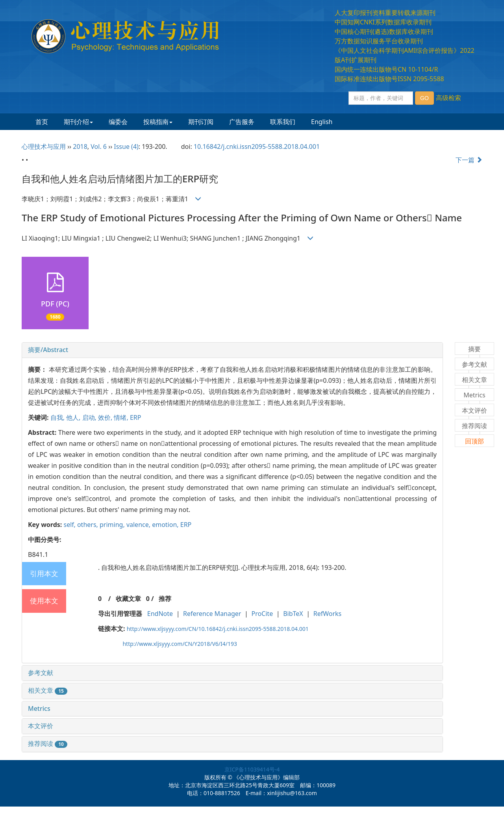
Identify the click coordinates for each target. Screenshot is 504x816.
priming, (113, 525)
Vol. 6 (99, 147)
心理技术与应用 (44, 147)
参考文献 (41, 673)
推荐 (165, 599)
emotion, (166, 525)
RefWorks (328, 614)
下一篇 (469, 160)
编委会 (118, 122)
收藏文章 (128, 599)
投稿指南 (158, 122)
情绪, (122, 417)
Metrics (39, 708)
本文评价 (41, 726)
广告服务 (242, 122)
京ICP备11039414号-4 (252, 769)
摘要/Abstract (48, 350)
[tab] (232, 350)
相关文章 (48, 690)
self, (70, 525)
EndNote (160, 614)
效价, (106, 417)
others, (88, 525)
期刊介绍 (78, 122)
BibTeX (293, 614)
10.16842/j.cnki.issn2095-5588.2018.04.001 (257, 147)
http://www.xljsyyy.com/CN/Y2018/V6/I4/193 (180, 644)
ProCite (262, 614)
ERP (136, 417)
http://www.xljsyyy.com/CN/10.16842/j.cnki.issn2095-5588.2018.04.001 (218, 629)
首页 (42, 122)
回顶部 (474, 441)
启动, (90, 417)
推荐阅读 (48, 744)
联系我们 (283, 122)
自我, (58, 417)
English (322, 122)
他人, (74, 417)
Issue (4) (126, 147)
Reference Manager (212, 614)
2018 (80, 147)
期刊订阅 (201, 122)
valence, (139, 525)
